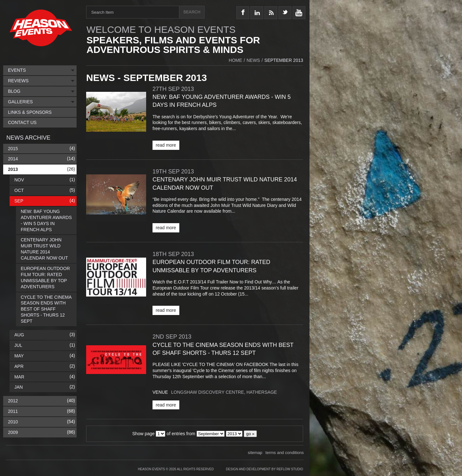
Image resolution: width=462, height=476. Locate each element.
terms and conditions (285, 453)
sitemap (255, 453)
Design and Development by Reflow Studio (265, 469)
